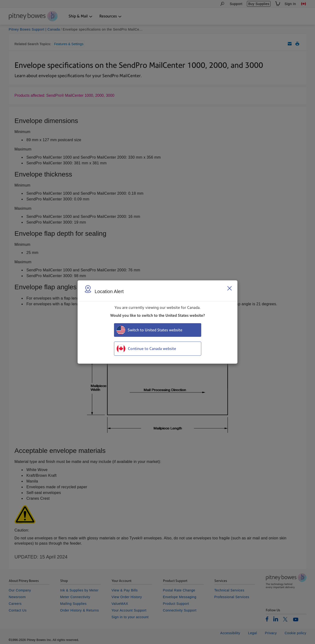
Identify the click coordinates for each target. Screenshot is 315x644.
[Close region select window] (229, 288)
